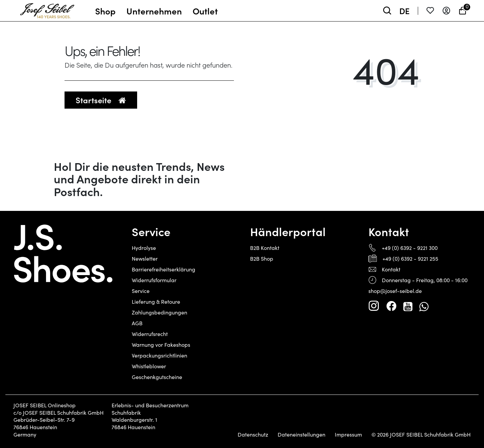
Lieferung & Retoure (156, 302)
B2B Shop (262, 258)
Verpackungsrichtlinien (159, 355)
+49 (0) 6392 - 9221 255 (410, 258)
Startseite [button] (101, 100)
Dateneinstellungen (301, 435)
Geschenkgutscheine (157, 377)
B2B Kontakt (265, 248)
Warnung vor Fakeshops (161, 345)
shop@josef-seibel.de (395, 291)
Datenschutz (253, 435)
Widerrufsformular (154, 280)
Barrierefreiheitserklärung (164, 269)
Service (141, 291)
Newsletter (145, 258)
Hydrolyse (144, 248)
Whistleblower (149, 366)
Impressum (348, 435)
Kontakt (391, 269)
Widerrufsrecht (150, 334)
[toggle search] (387, 11)
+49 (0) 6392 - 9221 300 (410, 248)
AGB (137, 323)
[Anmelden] (446, 11)
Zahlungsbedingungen (159, 312)
